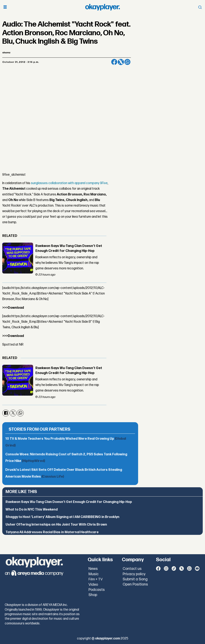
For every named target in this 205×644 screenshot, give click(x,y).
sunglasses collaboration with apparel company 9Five (69, 183)
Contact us (132, 569)
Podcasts (97, 590)
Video (93, 585)
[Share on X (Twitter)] (121, 62)
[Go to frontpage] (102, 7)
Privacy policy (134, 574)
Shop (93, 595)
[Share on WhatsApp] (127, 62)
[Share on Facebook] (114, 62)
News (93, 569)
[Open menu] (5, 7)
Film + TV (96, 579)
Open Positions (135, 584)
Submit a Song (135, 579)
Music (94, 574)
